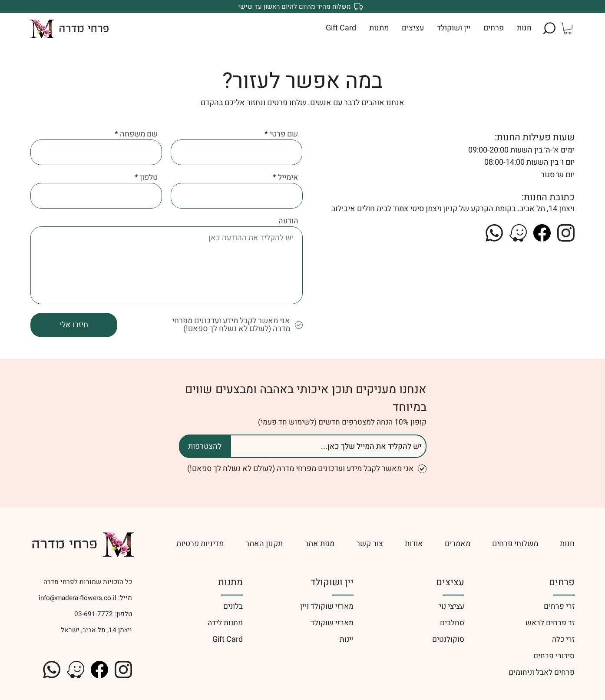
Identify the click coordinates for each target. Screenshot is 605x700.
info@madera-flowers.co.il (78, 598)
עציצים (450, 582)
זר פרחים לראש (550, 623)
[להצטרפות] (205, 446)
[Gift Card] (192, 639)
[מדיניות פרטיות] (182, 544)
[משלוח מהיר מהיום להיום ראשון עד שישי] (302, 7)
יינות (347, 639)
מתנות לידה (225, 623)
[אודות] (414, 544)
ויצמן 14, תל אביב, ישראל (96, 630)
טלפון (149, 178)
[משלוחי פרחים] (515, 544)
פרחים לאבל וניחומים (542, 672)
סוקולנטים (448, 639)
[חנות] (567, 544)
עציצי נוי (452, 606)
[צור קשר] (370, 544)
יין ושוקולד (332, 582)
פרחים (562, 582)
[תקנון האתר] (264, 544)
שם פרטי (284, 134)
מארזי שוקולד (332, 623)
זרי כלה (563, 639)
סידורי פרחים (554, 656)
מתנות (230, 582)
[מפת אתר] (319, 544)
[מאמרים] (458, 544)
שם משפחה (139, 134)
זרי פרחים (559, 606)
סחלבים (452, 623)
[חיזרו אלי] (74, 325)
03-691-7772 (93, 614)
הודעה (288, 221)
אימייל (288, 178)
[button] (549, 28)
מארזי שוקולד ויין (327, 606)
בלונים (233, 606)
